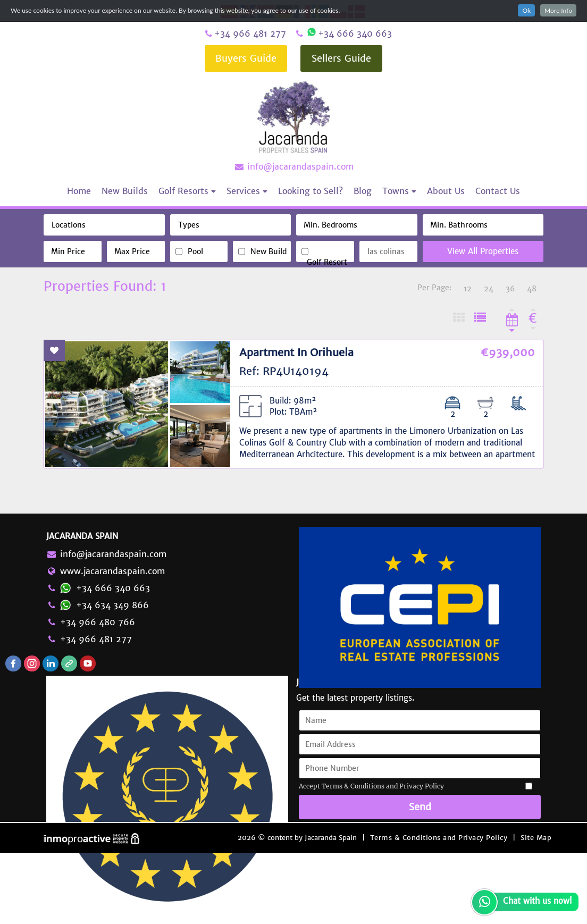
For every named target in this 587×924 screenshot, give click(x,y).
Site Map (536, 838)
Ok (526, 10)
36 (510, 289)
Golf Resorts (187, 191)
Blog (363, 191)
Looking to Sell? (311, 191)
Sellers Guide (341, 58)
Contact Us (498, 191)
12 (468, 289)
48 (532, 289)
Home (79, 191)
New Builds (125, 191)
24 (489, 289)
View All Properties (483, 251)
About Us (446, 191)
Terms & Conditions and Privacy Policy (439, 838)
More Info (558, 10)
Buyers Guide (246, 58)
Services (247, 191)
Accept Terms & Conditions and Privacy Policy (371, 786)
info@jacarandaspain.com (293, 166)
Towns (399, 191)
